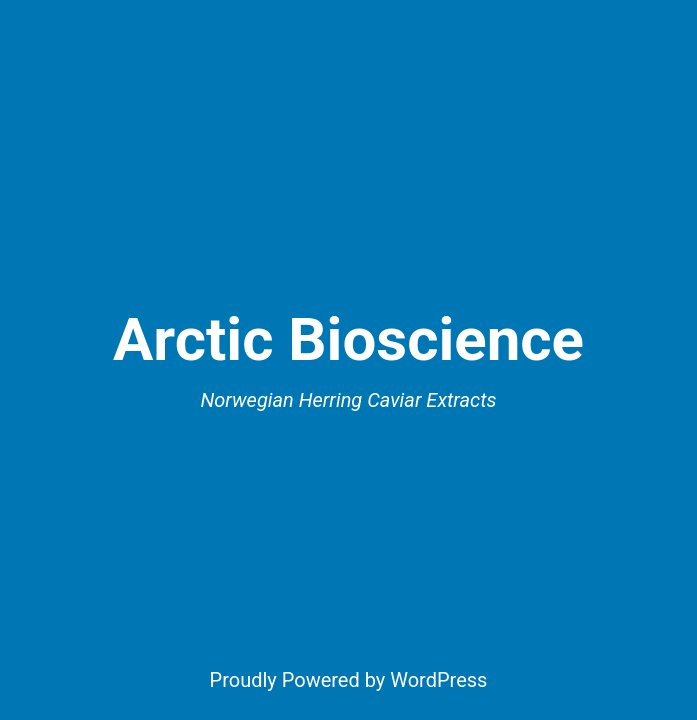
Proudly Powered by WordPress (349, 680)
